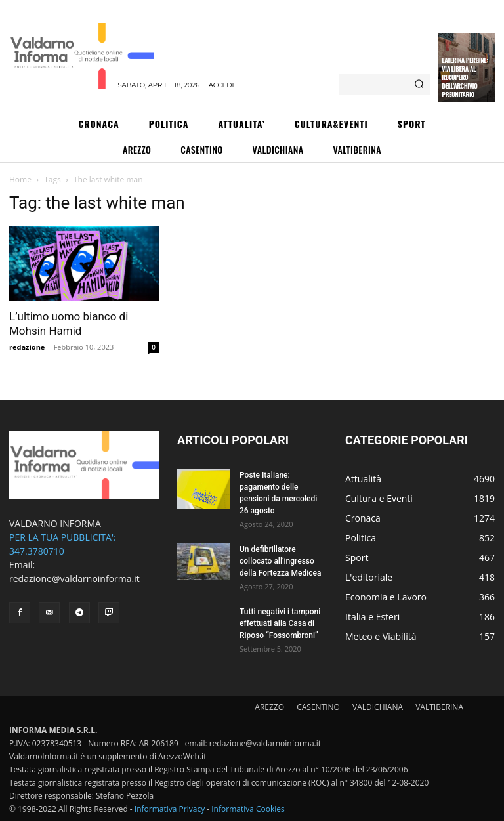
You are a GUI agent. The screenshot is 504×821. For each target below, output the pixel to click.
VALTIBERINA (439, 707)
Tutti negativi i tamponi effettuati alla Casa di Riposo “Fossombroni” (280, 623)
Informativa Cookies (248, 809)
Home (20, 179)
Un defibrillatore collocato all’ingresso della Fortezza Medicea (280, 561)
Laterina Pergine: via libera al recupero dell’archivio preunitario (465, 77)
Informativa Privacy (170, 809)
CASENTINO (318, 707)
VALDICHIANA (378, 707)
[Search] (419, 85)
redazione (27, 347)
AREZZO (269, 707)
